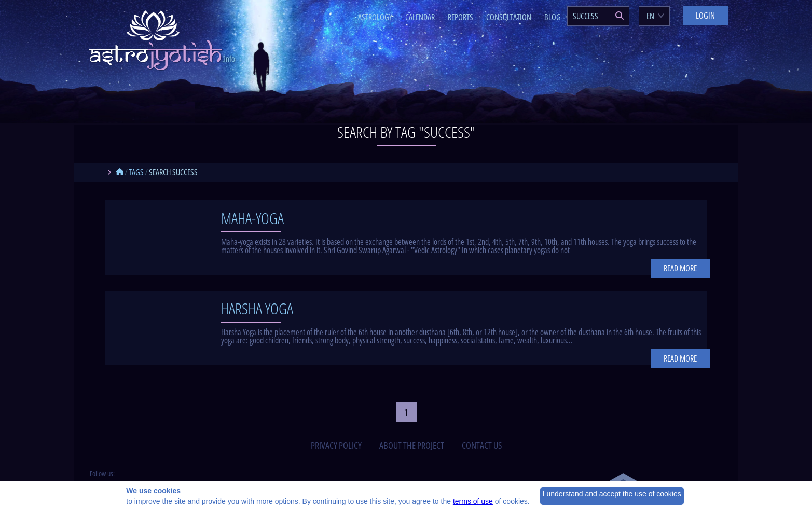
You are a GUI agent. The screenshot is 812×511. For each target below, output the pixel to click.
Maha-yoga (252, 218)
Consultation (509, 17)
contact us (482, 445)
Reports (460, 17)
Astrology (375, 17)
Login (705, 16)
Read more (680, 268)
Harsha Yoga (257, 308)
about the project (412, 445)
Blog (553, 17)
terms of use (473, 501)
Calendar (420, 17)
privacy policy (336, 445)
